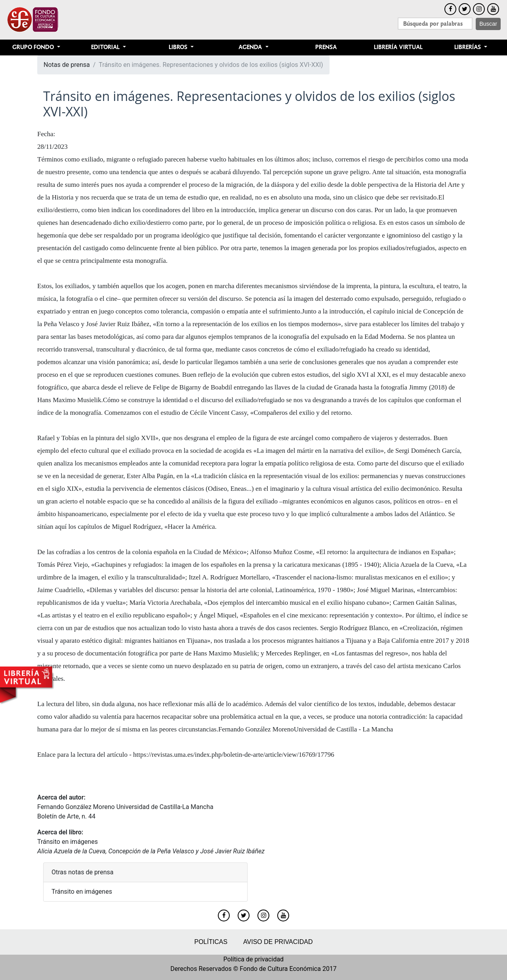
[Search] (435, 24)
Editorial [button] (106, 47)
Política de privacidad (253, 959)
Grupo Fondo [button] (34, 47)
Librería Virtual (398, 47)
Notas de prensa (67, 65)
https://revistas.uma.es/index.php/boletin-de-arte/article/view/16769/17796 (234, 755)
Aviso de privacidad (278, 942)
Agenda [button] (251, 47)
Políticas (211, 942)
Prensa (326, 47)
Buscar (488, 24)
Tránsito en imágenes (68, 842)
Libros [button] (179, 47)
